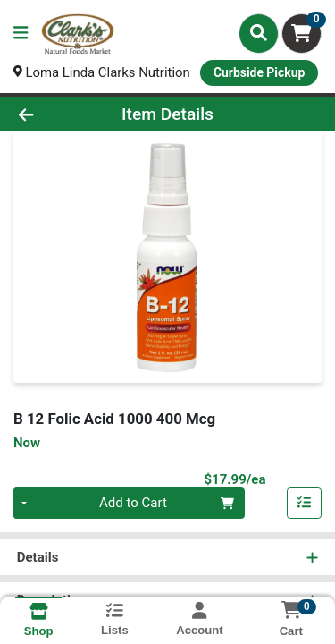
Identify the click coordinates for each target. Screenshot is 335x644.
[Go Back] (52, 114)
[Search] (259, 33)
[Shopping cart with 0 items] (301, 34)
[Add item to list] (305, 504)
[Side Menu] (21, 34)
